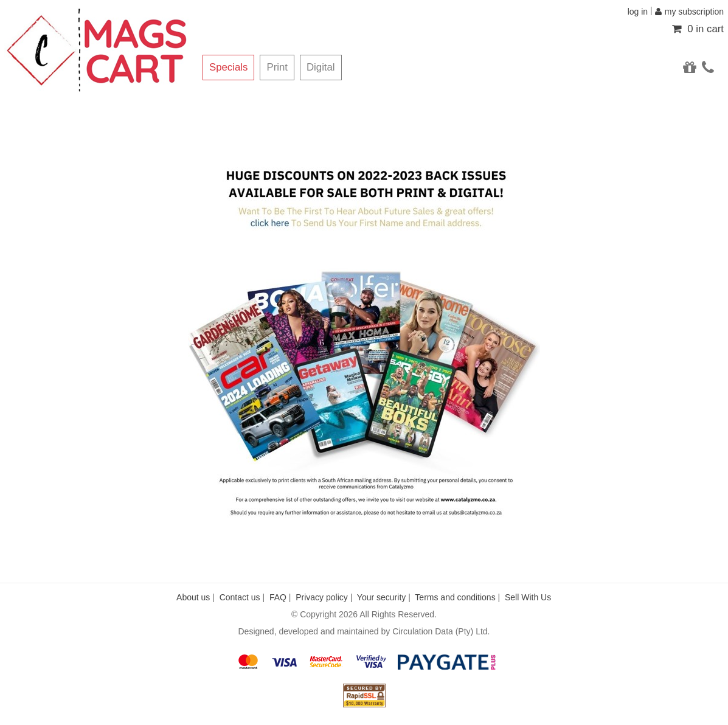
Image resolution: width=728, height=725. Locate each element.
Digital (321, 67)
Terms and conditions (455, 597)
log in (638, 12)
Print (277, 67)
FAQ (278, 597)
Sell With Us (528, 597)
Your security (381, 597)
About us (193, 597)
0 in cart (698, 29)
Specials (228, 67)
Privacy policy (322, 597)
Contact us (240, 597)
